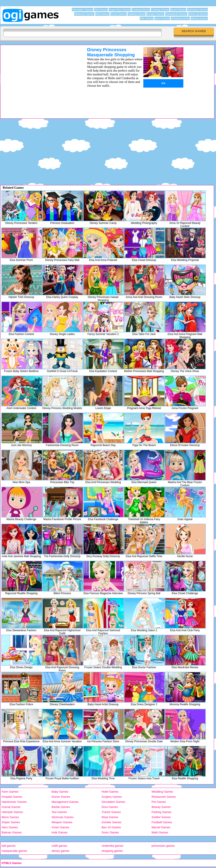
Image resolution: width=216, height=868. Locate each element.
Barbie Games (61, 807)
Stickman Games (63, 817)
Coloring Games (160, 10)
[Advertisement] (38, 78)
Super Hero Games (120, 10)
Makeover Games (84, 14)
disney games (60, 851)
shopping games (112, 851)
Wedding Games (162, 792)
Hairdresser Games (14, 802)
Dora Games (110, 807)
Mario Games (10, 817)
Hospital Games (12, 797)
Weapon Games (62, 822)
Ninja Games (110, 817)
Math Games (160, 832)
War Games (147, 18)
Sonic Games (110, 832)
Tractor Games (111, 812)
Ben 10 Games (111, 827)
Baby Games (60, 792)
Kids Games (102, 14)
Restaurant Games (164, 797)
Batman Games (12, 832)
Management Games (65, 802)
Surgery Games (112, 797)
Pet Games (159, 802)
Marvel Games (161, 827)
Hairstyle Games (12, 812)
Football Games (162, 822)
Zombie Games (111, 822)
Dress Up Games (198, 14)
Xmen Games (60, 827)
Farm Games (10, 792)
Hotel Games (110, 792)
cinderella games (112, 846)
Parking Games (162, 812)
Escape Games (155, 14)
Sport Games (162, 18)
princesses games (163, 846)
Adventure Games (197, 10)
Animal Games (11, 807)
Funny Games (119, 14)
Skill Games (101, 10)
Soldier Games (161, 817)
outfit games (59, 846)
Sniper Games (11, 822)
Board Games (178, 10)
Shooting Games (180, 18)
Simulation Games (113, 802)
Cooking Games (141, 10)
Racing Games (199, 18)
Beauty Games (161, 807)
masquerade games (14, 851)
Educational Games (176, 14)
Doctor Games (61, 797)
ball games (9, 846)
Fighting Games (137, 14)
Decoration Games (82, 10)
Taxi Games (59, 812)
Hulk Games (60, 832)
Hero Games (10, 827)
